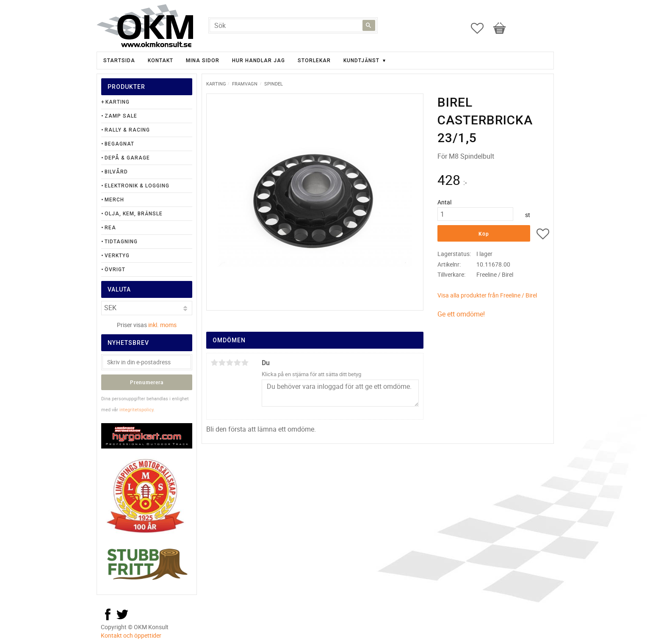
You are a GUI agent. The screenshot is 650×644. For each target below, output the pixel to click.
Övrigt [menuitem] (115, 270)
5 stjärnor (245, 363)
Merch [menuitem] (114, 200)
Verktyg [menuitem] (117, 256)
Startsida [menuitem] (119, 61)
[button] (481, 28)
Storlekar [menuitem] (314, 61)
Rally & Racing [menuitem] (127, 130)
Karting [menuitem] (118, 102)
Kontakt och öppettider (131, 635)
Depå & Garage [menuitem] (127, 158)
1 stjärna (215, 363)
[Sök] (369, 25)
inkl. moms (162, 325)
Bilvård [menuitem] (116, 172)
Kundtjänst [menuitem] (361, 61)
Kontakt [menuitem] (160, 61)
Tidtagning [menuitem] (121, 242)
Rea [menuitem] (110, 228)
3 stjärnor (230, 363)
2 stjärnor (222, 363)
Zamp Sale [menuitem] (121, 116)
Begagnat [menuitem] (119, 144)
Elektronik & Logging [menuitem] (137, 186)
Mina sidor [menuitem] (203, 61)
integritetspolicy (136, 409)
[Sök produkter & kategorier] (293, 25)
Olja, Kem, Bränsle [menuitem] (134, 214)
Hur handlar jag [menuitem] (259, 61)
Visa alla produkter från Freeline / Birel (487, 295)
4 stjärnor (238, 363)
